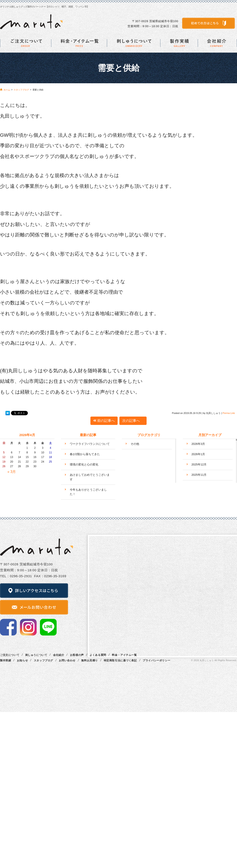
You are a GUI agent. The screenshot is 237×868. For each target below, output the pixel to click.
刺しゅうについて (36, 655)
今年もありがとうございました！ (88, 492)
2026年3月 (198, 444)
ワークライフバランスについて (90, 444)
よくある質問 (98, 655)
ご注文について (10, 655)
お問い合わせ (67, 660)
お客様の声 (77, 655)
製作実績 (5, 660)
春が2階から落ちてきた (85, 454)
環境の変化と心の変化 (84, 464)
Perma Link (229, 413)
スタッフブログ (43, 660)
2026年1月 (198, 454)
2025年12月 (199, 464)
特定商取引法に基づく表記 (120, 660)
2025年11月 (199, 475)
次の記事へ (133, 421)
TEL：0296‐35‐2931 (16, 576)
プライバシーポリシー (156, 660)
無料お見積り (90, 660)
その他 (135, 444)
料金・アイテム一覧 (124, 655)
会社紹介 (59, 655)
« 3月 (12, 472)
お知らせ (22, 660)
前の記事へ (104, 421)
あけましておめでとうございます (90, 477)
